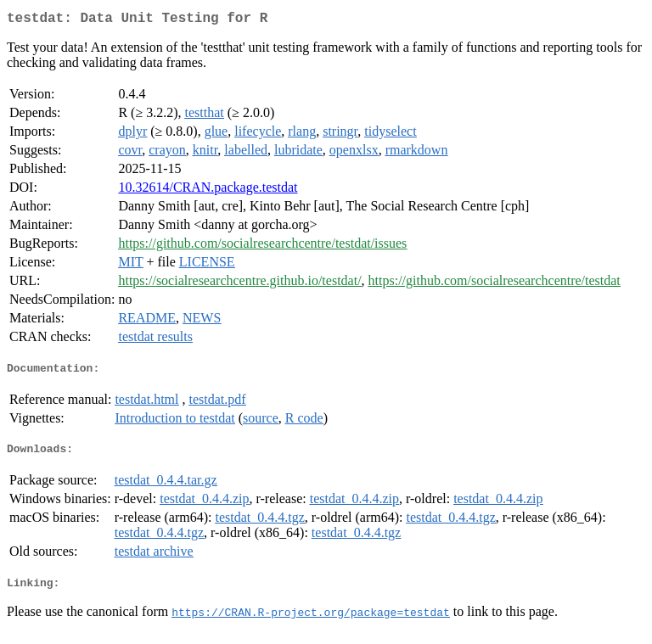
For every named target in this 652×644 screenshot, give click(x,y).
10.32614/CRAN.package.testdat (208, 190)
